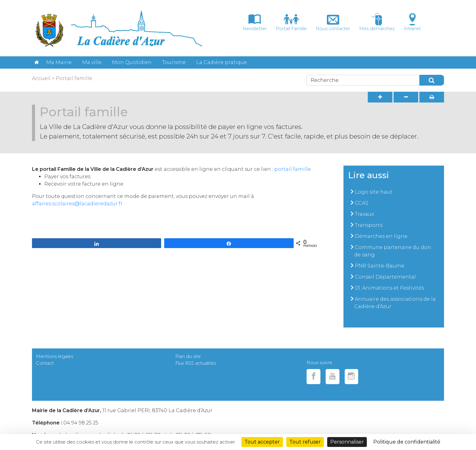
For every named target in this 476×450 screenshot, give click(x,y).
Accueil (41, 78)
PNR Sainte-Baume (380, 266)
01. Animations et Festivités (389, 288)
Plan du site (188, 356)
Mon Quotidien (132, 62)
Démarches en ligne (381, 236)
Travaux (364, 214)
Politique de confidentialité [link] (407, 442)
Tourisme (174, 62)
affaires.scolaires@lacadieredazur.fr (77, 204)
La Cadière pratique (222, 62)
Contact (45, 363)
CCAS (362, 203)
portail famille (293, 169)
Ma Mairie (59, 62)
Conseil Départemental (385, 277)
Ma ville (92, 62)
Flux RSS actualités (196, 363)
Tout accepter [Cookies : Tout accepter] (262, 442)
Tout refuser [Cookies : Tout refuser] (305, 442)
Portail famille (74, 78)
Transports (369, 225)
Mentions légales (55, 356)
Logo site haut (374, 192)
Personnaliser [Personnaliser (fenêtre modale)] (347, 442)
